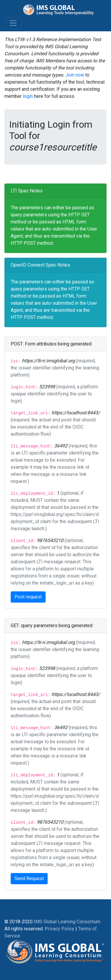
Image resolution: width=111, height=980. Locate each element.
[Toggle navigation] (13, 23)
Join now (75, 75)
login (28, 96)
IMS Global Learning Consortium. (67, 922)
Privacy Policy (59, 929)
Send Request (29, 878)
